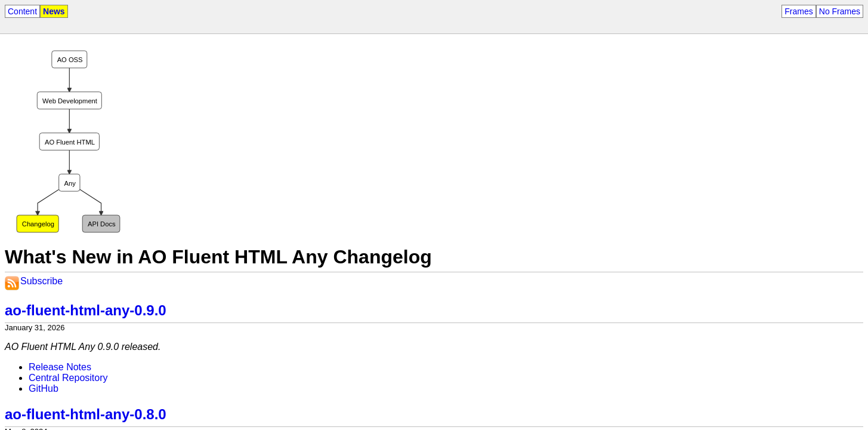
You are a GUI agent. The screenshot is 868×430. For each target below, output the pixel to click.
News (54, 11)
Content (22, 11)
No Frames (840, 11)
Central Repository (68, 378)
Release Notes (60, 367)
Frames (799, 11)
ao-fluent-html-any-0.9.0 (86, 310)
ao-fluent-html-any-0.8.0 (86, 414)
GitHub (44, 388)
